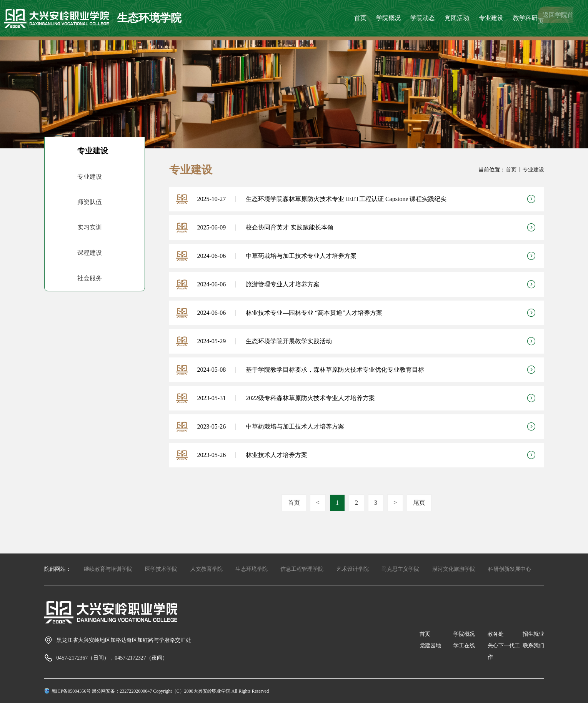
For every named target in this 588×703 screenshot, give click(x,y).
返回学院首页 (556, 18)
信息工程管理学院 (302, 569)
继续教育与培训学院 (108, 569)
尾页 (419, 503)
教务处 (496, 634)
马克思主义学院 (400, 569)
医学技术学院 (161, 569)
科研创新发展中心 (510, 569)
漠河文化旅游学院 (454, 569)
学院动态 (423, 18)
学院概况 (388, 18)
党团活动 (457, 18)
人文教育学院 (207, 569)
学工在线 (464, 646)
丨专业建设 (531, 170)
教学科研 (525, 18)
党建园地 (430, 646)
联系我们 (533, 646)
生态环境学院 (252, 569)
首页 (360, 18)
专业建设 (491, 18)
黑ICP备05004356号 (71, 691)
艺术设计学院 (353, 569)
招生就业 (533, 634)
